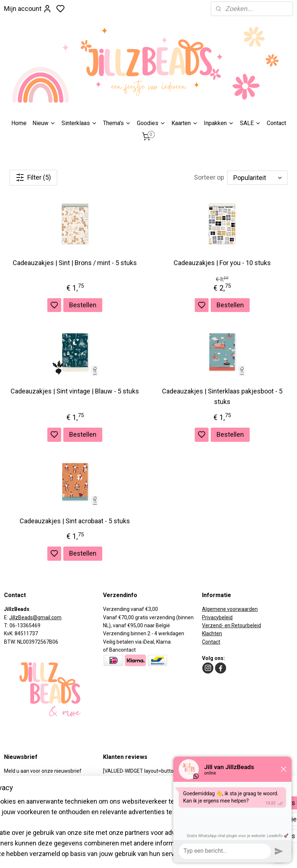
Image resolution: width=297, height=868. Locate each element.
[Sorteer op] (257, 178)
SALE (250, 123)
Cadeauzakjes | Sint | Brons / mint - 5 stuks (75, 263)
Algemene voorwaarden (230, 609)
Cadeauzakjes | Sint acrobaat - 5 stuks (75, 521)
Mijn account (28, 9)
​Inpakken (219, 123)
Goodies (151, 123)
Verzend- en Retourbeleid (231, 625)
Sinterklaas (79, 123)
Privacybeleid (217, 617)
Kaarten (185, 123)
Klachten (212, 633)
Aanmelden (26, 790)
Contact (276, 123)
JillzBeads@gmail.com (35, 617)
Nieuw (44, 123)
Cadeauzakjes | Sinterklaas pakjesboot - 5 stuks (222, 396)
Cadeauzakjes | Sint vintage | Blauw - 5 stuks (75, 391)
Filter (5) (33, 177)
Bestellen (83, 305)
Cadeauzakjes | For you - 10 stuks (222, 263)
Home (19, 123)
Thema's (117, 123)
